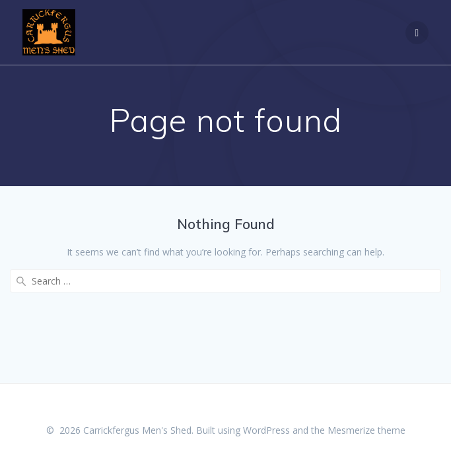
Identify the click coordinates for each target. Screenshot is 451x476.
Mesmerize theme (366, 430)
